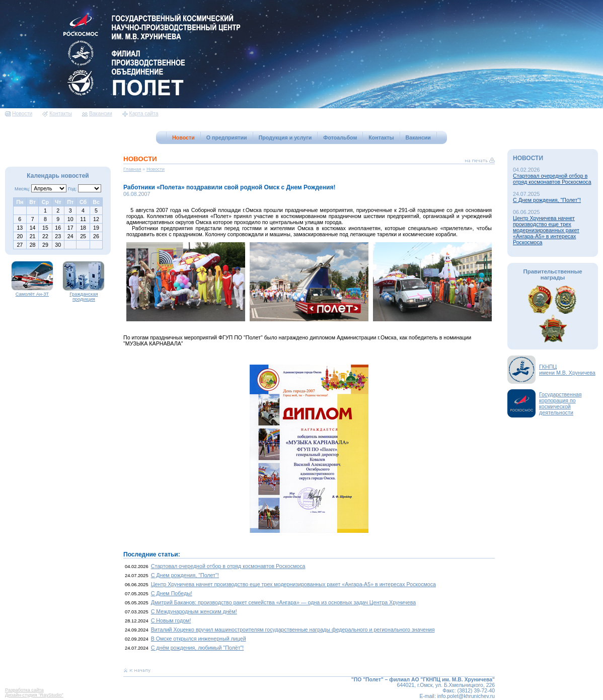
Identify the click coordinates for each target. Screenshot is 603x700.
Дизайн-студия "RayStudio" (34, 695)
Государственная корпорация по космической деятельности (560, 403)
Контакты (57, 114)
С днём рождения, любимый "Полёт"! (198, 648)
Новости (19, 114)
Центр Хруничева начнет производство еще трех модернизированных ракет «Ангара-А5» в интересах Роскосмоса (293, 584)
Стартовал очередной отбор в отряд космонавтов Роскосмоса (228, 566)
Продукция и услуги (285, 137)
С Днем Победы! (172, 593)
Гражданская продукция (84, 295)
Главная (132, 169)
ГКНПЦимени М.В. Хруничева (567, 370)
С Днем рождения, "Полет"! (185, 575)
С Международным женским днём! (194, 611)
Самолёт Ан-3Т (32, 292)
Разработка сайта (24, 690)
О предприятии (227, 137)
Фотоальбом (340, 137)
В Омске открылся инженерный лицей (199, 639)
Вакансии (97, 114)
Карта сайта (140, 114)
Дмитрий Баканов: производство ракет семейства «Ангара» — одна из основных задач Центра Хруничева (284, 602)
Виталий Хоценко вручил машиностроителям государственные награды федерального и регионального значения (293, 629)
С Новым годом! (171, 620)
